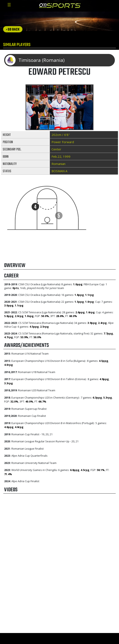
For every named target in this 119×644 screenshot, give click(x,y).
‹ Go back (13, 30)
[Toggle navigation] (9, 6)
